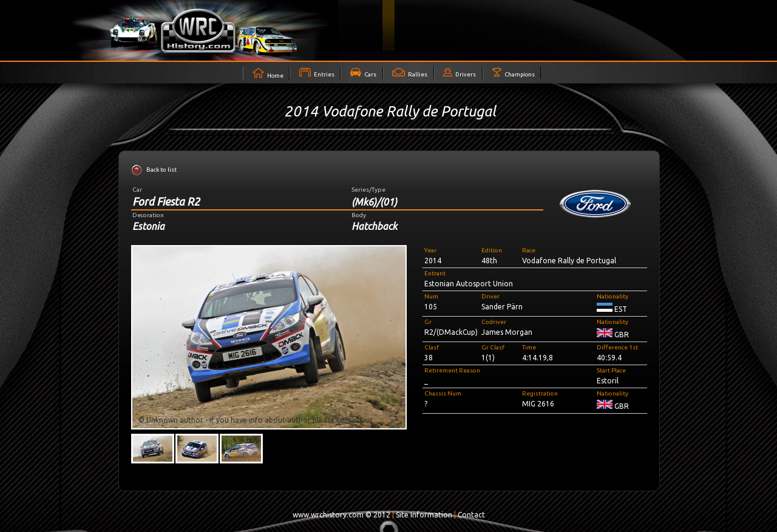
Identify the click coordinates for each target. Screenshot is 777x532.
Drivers (460, 73)
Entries (317, 73)
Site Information (424, 515)
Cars (363, 73)
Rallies (410, 73)
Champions (514, 73)
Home (268, 73)
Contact (471, 515)
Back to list (161, 170)
